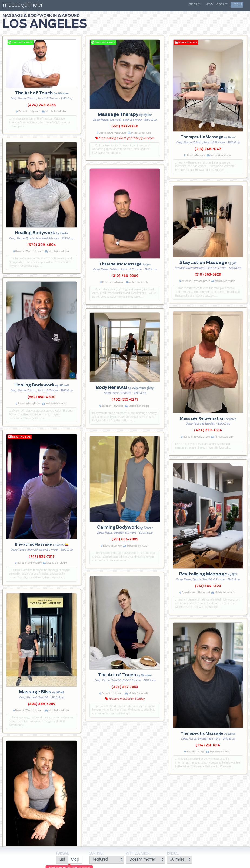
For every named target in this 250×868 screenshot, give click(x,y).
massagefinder (23, 6)
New (209, 5)
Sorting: (96, 854)
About (222, 5)
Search (196, 5)
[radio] (62, 860)
